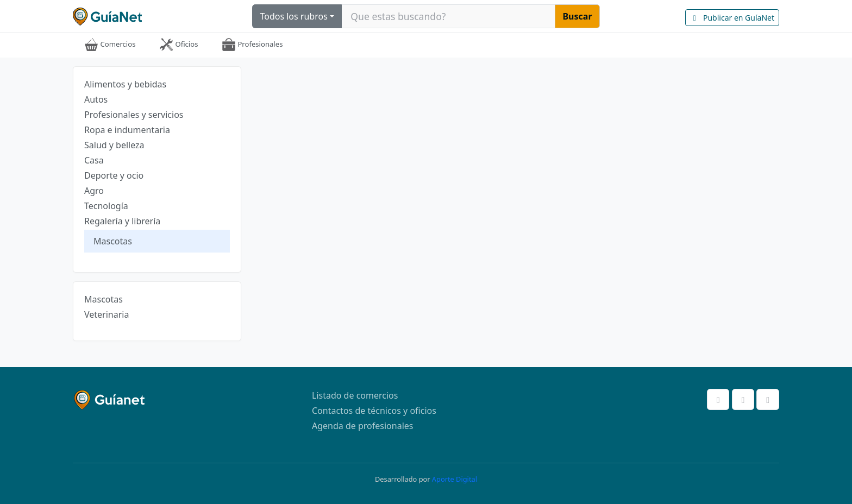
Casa (94, 160)
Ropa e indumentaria (127, 130)
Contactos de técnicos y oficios (374, 411)
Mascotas (113, 241)
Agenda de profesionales (362, 426)
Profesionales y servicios (134, 115)
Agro (94, 191)
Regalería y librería (122, 221)
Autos (96, 99)
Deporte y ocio (114, 175)
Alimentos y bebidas (125, 84)
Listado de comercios (355, 395)
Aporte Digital (455, 479)
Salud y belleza (114, 145)
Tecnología (106, 206)
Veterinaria (106, 314)
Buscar (577, 16)
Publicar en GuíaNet (732, 18)
